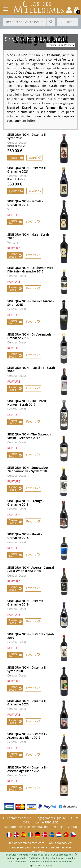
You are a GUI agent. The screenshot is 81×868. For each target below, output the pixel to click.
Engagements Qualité (51, 818)
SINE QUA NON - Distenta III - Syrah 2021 (28, 136)
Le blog (58, 827)
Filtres (67, 22)
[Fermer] (76, 854)
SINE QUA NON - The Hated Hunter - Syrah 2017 (27, 403)
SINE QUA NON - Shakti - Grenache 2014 (25, 536)
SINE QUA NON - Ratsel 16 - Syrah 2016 (31, 369)
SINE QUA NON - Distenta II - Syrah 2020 (27, 669)
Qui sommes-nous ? (17, 818)
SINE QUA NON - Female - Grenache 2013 (25, 203)
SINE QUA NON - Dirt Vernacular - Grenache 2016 (31, 336)
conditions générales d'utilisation (23, 858)
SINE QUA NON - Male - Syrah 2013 (28, 236)
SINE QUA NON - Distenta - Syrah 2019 (31, 636)
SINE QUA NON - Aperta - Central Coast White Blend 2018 (31, 569)
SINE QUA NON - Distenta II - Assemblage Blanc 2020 (27, 769)
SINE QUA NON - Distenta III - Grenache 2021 (28, 170)
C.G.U (27, 822)
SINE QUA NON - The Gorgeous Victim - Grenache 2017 (29, 436)
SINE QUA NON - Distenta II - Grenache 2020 (27, 703)
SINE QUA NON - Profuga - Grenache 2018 (26, 503)
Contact (73, 827)
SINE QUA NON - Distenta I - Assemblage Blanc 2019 (27, 736)
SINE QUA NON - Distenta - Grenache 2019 (26, 603)
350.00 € (15, 151)
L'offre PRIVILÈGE (47, 822)
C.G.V (74, 818)
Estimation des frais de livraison (25, 827)
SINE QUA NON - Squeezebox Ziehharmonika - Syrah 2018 (28, 469)
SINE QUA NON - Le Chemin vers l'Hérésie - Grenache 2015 (30, 270)
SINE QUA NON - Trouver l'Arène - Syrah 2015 (31, 303)
